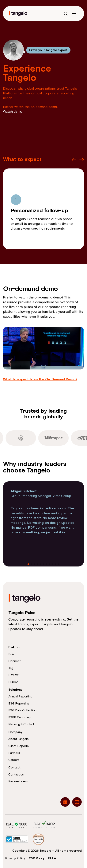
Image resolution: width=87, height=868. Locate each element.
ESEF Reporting (19, 717)
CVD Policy (37, 858)
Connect (15, 661)
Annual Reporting (20, 696)
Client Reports (19, 746)
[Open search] (66, 14)
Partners (14, 753)
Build (12, 654)
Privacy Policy (15, 858)
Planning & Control (21, 724)
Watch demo (13, 112)
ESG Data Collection (22, 710)
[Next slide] (82, 160)
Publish (13, 682)
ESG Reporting (19, 704)
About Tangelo (19, 739)
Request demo (19, 781)
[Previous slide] (74, 160)
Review (13, 675)
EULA (52, 858)
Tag (11, 668)
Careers (14, 760)
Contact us (16, 775)
